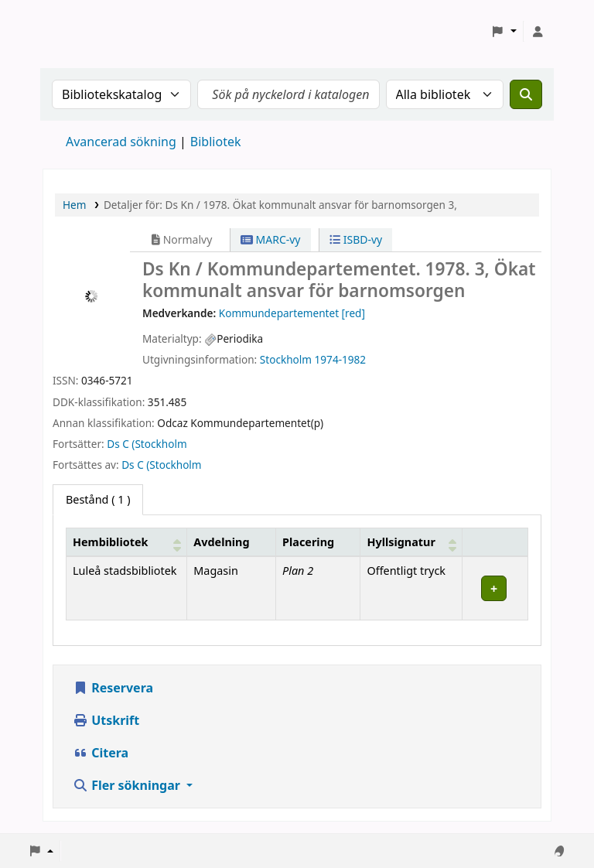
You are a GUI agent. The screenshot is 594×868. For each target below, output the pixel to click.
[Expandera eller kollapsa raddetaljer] (495, 588)
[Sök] (526, 94)
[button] (504, 32)
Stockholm (286, 359)
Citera (101, 753)
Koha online (82, 31)
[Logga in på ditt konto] (538, 32)
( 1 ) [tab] (98, 499)
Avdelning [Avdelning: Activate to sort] (221, 542)
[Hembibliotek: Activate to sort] (127, 542)
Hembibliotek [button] (110, 542)
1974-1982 (341, 359)
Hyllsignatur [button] (401, 542)
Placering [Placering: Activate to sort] (308, 542)
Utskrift (106, 720)
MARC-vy (271, 239)
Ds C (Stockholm (147, 444)
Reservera (113, 688)
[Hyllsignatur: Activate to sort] (411, 542)
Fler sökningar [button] (128, 785)
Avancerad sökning (121, 142)
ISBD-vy (356, 239)
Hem (74, 205)
